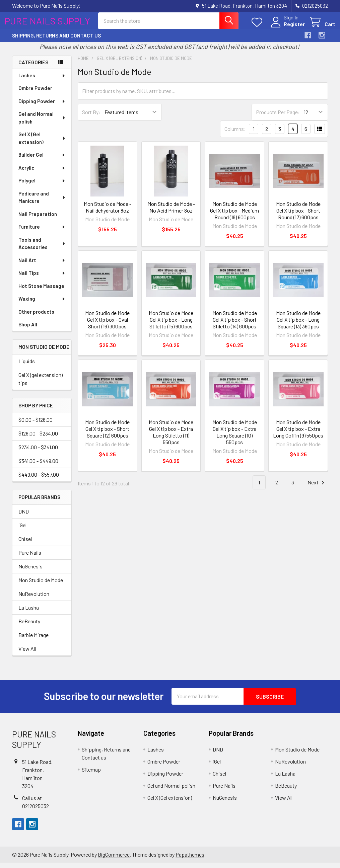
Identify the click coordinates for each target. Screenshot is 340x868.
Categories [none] (33, 68)
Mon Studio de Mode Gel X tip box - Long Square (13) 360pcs (298, 325)
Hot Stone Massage (41, 292)
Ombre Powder (35, 94)
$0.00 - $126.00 (36, 425)
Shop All (28, 330)
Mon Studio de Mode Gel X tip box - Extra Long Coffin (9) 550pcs (298, 434)
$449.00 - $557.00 (39, 480)
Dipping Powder (42, 107)
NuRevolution (34, 599)
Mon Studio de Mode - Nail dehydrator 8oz (108, 213)
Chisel (25, 544)
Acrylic (42, 173)
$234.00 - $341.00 (38, 452)
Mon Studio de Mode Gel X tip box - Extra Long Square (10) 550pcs (235, 437)
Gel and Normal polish (42, 123)
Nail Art (42, 266)
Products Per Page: (278, 118)
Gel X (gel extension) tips (41, 384)
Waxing (42, 304)
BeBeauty (29, 626)
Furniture (42, 232)
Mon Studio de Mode (41, 585)
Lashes (42, 81)
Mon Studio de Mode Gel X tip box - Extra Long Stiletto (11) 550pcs (171, 437)
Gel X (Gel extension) (42, 144)
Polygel (42, 186)
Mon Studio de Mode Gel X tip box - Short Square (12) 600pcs (107, 434)
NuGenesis (30, 572)
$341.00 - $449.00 (38, 466)
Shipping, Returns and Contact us (56, 41)
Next (317, 488)
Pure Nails (30, 558)
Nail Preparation (38, 220)
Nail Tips (42, 279)
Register (287, 28)
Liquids (27, 367)
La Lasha (29, 613)
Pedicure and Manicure (42, 203)
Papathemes (190, 860)
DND (24, 517)
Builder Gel (42, 160)
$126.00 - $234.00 (38, 439)
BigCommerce (114, 860)
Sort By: (91, 118)
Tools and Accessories (42, 249)
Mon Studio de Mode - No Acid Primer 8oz (171, 213)
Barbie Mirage (33, 640)
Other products (36, 317)
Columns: (235, 134)
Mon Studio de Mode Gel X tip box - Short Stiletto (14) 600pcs (235, 325)
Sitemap (91, 774)
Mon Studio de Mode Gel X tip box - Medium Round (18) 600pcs (234, 216)
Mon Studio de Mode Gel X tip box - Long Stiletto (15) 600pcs (171, 325)
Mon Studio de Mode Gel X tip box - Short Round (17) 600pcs (298, 216)
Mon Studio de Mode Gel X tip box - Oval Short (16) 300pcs (107, 325)
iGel (22, 530)
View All (27, 654)
